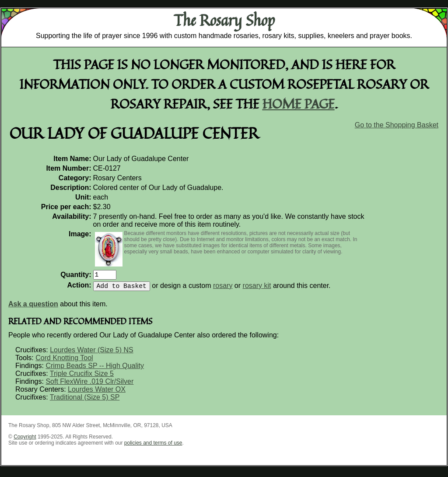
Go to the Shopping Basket (397, 125)
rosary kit (257, 289)
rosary (223, 289)
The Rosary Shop (224, 20)
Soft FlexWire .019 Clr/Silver (89, 385)
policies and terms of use (153, 446)
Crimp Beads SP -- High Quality (95, 369)
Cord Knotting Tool (64, 361)
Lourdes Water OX (97, 393)
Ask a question (33, 307)
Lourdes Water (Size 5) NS (92, 353)
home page (299, 103)
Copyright (25, 440)
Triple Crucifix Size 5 (82, 377)
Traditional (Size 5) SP (85, 401)
